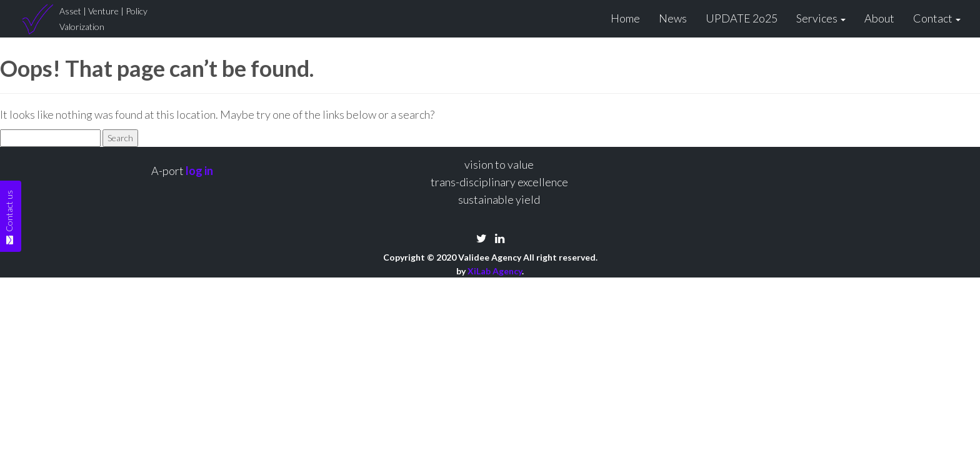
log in (199, 171)
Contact (937, 18)
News (673, 18)
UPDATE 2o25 (742, 18)
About (879, 18)
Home (625, 18)
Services (821, 18)
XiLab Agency (495, 271)
